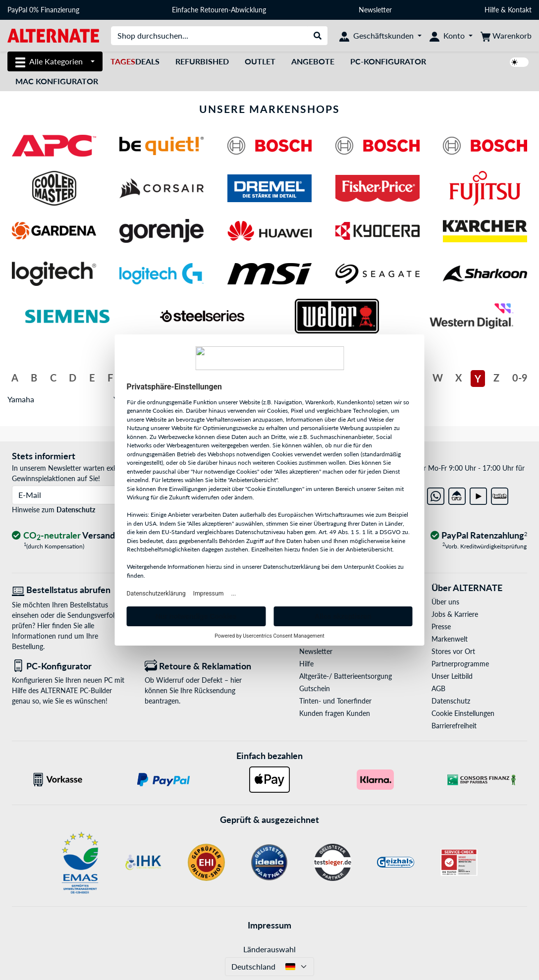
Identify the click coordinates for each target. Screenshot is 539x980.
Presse (441, 626)
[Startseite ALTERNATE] (53, 35)
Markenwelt (450, 639)
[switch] (519, 62)
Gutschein (315, 688)
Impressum (269, 925)
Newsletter (375, 10)
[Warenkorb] (506, 36)
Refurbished (202, 61)
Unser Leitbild (452, 676)
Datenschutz (76, 510)
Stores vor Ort (453, 651)
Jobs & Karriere (455, 614)
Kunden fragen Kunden (335, 713)
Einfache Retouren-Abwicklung (219, 10)
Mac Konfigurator (57, 81)
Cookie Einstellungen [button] (463, 713)
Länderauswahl (269, 949)
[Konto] (451, 36)
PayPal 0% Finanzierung (43, 10)
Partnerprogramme (460, 664)
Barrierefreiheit (454, 726)
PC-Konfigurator (388, 61)
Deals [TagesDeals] (135, 61)
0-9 (520, 378)
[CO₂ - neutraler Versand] (65, 536)
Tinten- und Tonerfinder (335, 701)
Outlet (260, 61)
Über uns (445, 602)
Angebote (313, 61)
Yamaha (21, 399)
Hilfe (492, 10)
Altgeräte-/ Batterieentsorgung (346, 676)
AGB (438, 688)
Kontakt (520, 10)
